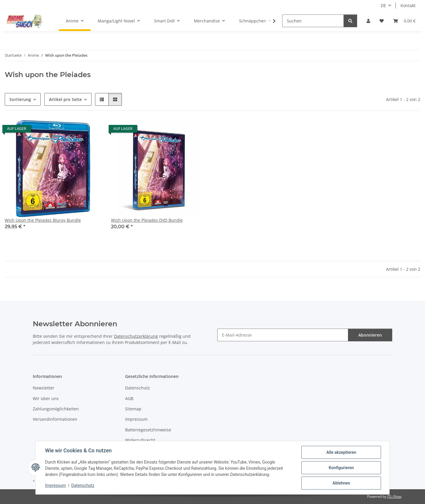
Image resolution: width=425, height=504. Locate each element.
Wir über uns (46, 398)
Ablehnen (341, 483)
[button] (368, 21)
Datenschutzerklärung (136, 336)
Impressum (55, 486)
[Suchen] (313, 21)
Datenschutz (83, 486)
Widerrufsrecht (140, 440)
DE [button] (383, 5)
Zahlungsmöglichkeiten (56, 409)
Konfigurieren (341, 468)
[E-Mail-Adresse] (283, 335)
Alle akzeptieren (341, 452)
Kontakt (408, 5)
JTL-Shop (394, 496)
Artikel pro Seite (65, 99)
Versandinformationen (55, 419)
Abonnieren (370, 335)
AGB (129, 398)
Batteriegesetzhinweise (148, 430)
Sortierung (20, 99)
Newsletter (44, 388)
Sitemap (133, 409)
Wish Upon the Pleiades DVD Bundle (147, 220)
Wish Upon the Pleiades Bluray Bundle (43, 220)
